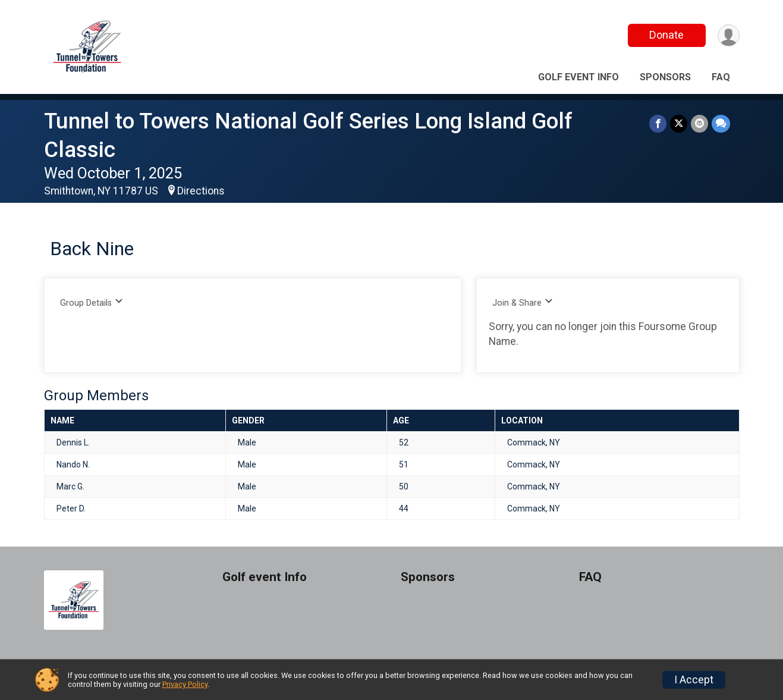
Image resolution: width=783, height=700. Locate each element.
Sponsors (665, 77)
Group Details (92, 302)
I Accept (694, 680)
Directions (201, 191)
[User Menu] (729, 35)
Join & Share (523, 302)
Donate (666, 35)
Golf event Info (578, 77)
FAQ (721, 77)
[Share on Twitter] (679, 123)
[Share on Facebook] (658, 123)
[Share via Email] (699, 123)
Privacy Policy (185, 684)
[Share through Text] (721, 123)
